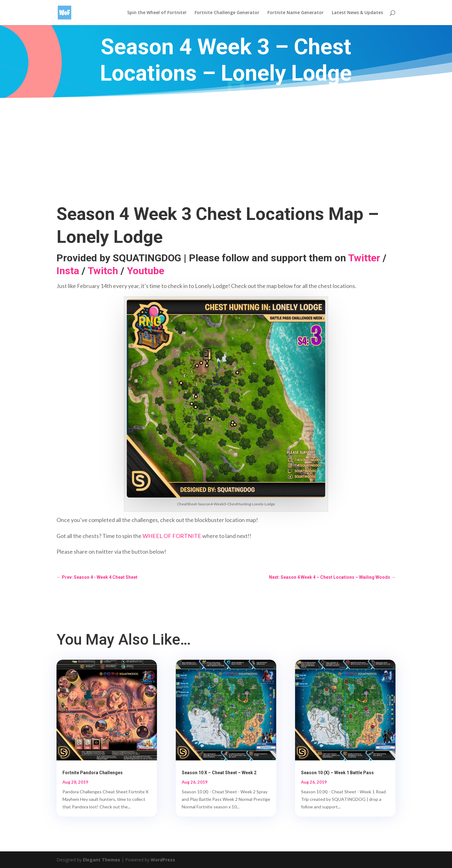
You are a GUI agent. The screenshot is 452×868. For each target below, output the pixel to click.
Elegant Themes (102, 860)
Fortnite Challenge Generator (227, 13)
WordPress (163, 860)
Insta (68, 271)
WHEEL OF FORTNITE (172, 536)
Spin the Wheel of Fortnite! (157, 13)
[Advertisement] (226, 145)
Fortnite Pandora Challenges (93, 773)
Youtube (145, 271)
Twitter (364, 258)
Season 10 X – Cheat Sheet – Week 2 (219, 773)
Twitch (103, 271)
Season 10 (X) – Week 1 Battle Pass (337, 773)
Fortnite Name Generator (296, 13)
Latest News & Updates (357, 13)
